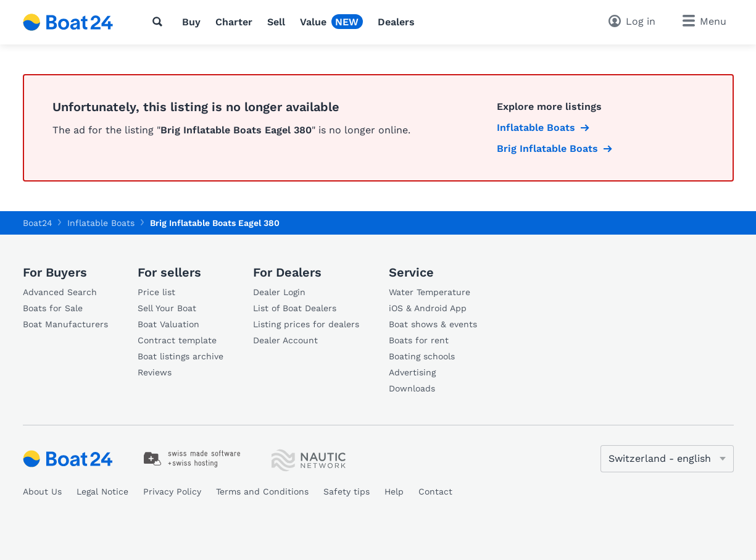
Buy (191, 22)
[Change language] (667, 459)
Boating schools (422, 356)
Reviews (155, 372)
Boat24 (38, 223)
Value (313, 22)
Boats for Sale (53, 308)
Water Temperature (430, 292)
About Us (42, 491)
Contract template (177, 340)
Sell (276, 22)
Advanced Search (60, 292)
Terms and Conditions (262, 491)
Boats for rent (419, 340)
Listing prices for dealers (306, 324)
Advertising (412, 372)
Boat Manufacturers (65, 324)
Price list (156, 292)
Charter (234, 22)
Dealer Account (285, 340)
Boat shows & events (433, 324)
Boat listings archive (181, 356)
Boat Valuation (168, 324)
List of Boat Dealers (295, 308)
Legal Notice (102, 491)
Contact (435, 491)
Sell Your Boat (167, 308)
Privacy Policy (172, 491)
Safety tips (347, 491)
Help (394, 491)
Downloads (412, 388)
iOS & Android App (428, 308)
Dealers (396, 22)
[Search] (160, 22)
